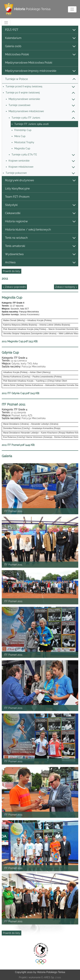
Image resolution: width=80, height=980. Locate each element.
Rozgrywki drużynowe (40, 180)
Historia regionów (40, 222)
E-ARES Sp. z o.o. (51, 977)
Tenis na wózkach (40, 238)
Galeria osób (40, 46)
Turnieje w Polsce (40, 79)
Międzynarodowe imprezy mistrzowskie (40, 71)
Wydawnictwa (40, 254)
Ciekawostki (40, 213)
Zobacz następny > (66, 287)
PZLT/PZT (40, 30)
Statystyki (40, 205)
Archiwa (40, 263)
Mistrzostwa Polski (40, 55)
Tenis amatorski (40, 246)
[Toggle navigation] (72, 9)
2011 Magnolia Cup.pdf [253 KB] (20, 341)
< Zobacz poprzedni (14, 287)
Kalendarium (40, 38)
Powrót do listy (12, 271)
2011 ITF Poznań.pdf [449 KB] (18, 445)
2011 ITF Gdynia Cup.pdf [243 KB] (21, 393)
